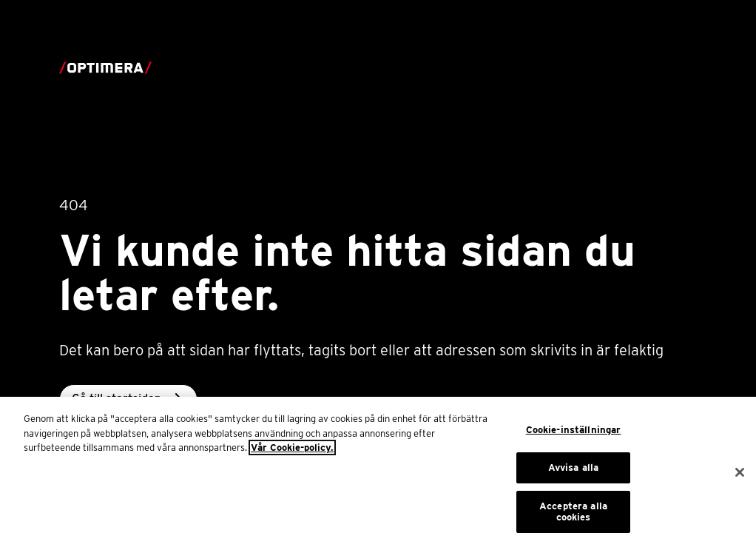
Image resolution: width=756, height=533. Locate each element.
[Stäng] (740, 477)
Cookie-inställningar (574, 435)
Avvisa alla (573, 472)
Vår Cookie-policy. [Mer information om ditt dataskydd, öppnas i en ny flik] (292, 453)
